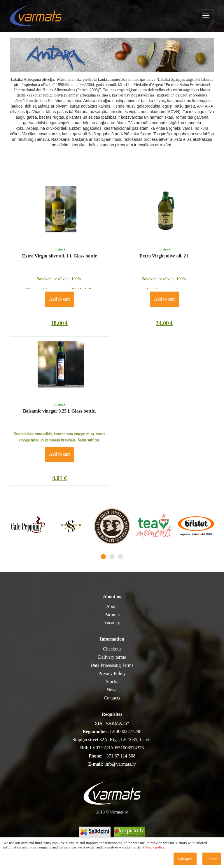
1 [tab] (103, 557)
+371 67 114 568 (120, 756)
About (112, 606)
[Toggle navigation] (206, 15)
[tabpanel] (28, 526)
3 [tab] (121, 557)
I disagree (185, 859)
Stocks (112, 682)
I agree (212, 859)
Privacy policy (154, 847)
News (112, 690)
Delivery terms (112, 657)
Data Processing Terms (112, 665)
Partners (112, 614)
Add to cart (60, 299)
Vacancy (112, 623)
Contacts (112, 698)
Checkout (112, 649)
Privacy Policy (112, 673)
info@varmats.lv (120, 764)
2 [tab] (112, 557)
